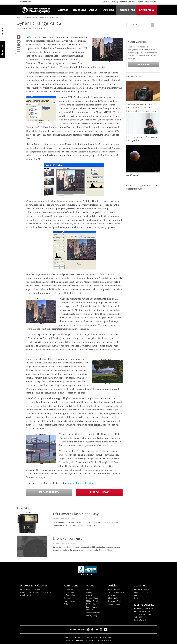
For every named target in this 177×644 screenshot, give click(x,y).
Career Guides (114, 604)
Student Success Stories (118, 592)
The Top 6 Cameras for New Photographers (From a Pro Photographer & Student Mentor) (142, 108)
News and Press (115, 601)
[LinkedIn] (105, 630)
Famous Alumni (93, 598)
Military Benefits (93, 601)
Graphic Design (27, 595)
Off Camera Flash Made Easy (76, 514)
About (93, 10)
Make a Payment (141, 592)
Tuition (67, 598)
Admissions (78, 10)
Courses (63, 10)
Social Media (91, 607)
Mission (89, 589)
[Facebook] (88, 630)
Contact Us (139, 595)
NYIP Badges (91, 604)
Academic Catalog (142, 589)
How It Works (69, 601)
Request (126, 10)
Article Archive (114, 589)
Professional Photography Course (34, 589)
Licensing (90, 595)
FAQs (66, 604)
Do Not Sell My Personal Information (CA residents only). (88, 637)
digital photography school (81, 483)
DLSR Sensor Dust (68, 538)
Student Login (26, 2)
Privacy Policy (92, 616)
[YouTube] (97, 630)
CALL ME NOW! (2, 33)
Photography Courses (34, 585)
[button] (19, 37)
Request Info (2, 49)
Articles (109, 10)
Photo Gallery (114, 598)
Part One (33, 37)
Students (140, 585)
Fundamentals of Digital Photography (36, 592)
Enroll (147, 10)
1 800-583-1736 (151, 2)
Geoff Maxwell (133, 175)
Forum (137, 598)
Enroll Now (99, 492)
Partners (90, 610)
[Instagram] (101, 630)
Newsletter (113, 595)
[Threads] (93, 630)
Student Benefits (93, 613)
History (89, 592)
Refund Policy (70, 595)
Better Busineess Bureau (88, 572)
